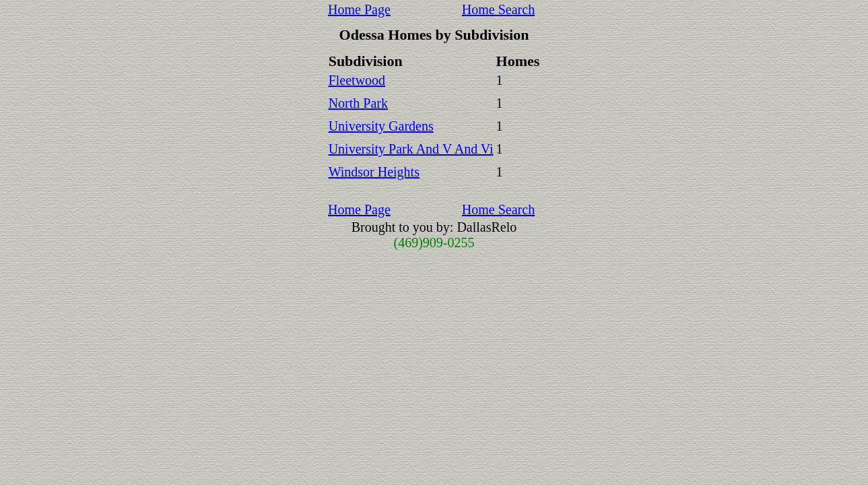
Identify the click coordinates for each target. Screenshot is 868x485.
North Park (358, 103)
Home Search (498, 9)
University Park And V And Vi (411, 149)
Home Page (359, 9)
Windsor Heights (374, 172)
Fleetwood (357, 80)
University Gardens (381, 126)
